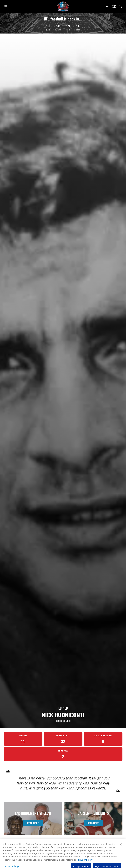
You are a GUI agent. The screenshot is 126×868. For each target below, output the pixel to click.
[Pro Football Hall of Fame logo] (63, 7)
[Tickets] (110, 6)
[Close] (121, 852)
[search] (121, 6)
